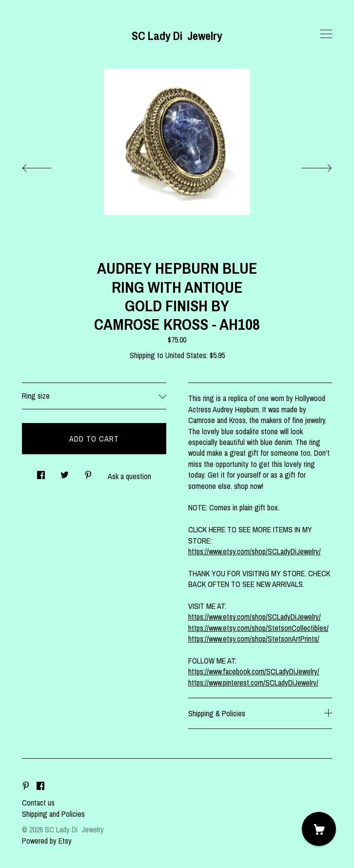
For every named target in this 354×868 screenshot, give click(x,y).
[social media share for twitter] (65, 472)
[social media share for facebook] (41, 472)
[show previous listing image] (46, 165)
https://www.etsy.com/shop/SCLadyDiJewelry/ (255, 551)
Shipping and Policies (53, 814)
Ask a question (129, 476)
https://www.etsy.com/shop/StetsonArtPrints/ (254, 639)
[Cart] (319, 829)
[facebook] (40, 786)
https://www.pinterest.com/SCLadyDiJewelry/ (253, 683)
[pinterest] (26, 786)
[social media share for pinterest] (88, 472)
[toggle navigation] (326, 34)
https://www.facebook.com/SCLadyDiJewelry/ (254, 671)
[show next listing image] (308, 165)
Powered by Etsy (47, 841)
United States (186, 355)
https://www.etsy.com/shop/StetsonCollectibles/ (258, 628)
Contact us (38, 803)
